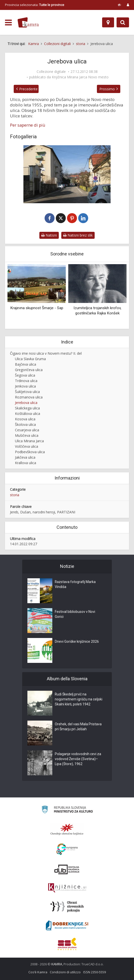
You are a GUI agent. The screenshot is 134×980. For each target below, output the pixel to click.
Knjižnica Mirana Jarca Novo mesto (80, 77)
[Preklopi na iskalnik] (123, 22)
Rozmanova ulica (29, 397)
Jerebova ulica (26, 403)
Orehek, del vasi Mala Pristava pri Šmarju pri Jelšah (78, 727)
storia (15, 495)
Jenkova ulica (25, 386)
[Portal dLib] (67, 869)
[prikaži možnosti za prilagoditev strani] (119, 5)
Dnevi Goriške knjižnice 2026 (77, 642)
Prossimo (107, 89)
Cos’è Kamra (38, 972)
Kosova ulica (25, 419)
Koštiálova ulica (28, 414)
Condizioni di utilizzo (65, 972)
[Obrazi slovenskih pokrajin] (67, 907)
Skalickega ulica (27, 408)
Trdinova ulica (26, 381)
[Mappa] (108, 22)
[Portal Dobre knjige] (67, 925)
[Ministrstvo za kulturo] (67, 810)
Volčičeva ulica (27, 446)
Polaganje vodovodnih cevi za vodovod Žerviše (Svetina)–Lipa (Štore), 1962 (78, 759)
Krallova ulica (26, 463)
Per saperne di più (28, 125)
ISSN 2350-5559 (95, 972)
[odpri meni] (8, 23)
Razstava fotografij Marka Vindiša (75, 585)
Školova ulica (25, 424)
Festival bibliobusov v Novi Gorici (75, 614)
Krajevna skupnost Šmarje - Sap (37, 308)
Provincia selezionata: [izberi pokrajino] (35, 5)
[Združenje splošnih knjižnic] (67, 944)
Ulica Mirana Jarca (29, 441)
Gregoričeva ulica (29, 370)
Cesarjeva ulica (27, 430)
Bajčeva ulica (26, 364)
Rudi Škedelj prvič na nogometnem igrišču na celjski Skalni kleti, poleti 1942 (79, 699)
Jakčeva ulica (25, 457)
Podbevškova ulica (30, 452)
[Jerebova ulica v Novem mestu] (67, 174)
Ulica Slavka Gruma (30, 359)
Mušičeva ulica (27, 435)
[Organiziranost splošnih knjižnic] (67, 829)
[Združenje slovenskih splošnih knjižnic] (67, 888)
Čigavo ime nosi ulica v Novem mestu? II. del (46, 353)
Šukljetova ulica (27, 392)
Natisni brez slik (78, 235)
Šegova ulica (25, 375)
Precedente (28, 89)
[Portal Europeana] (67, 849)
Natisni (49, 235)
